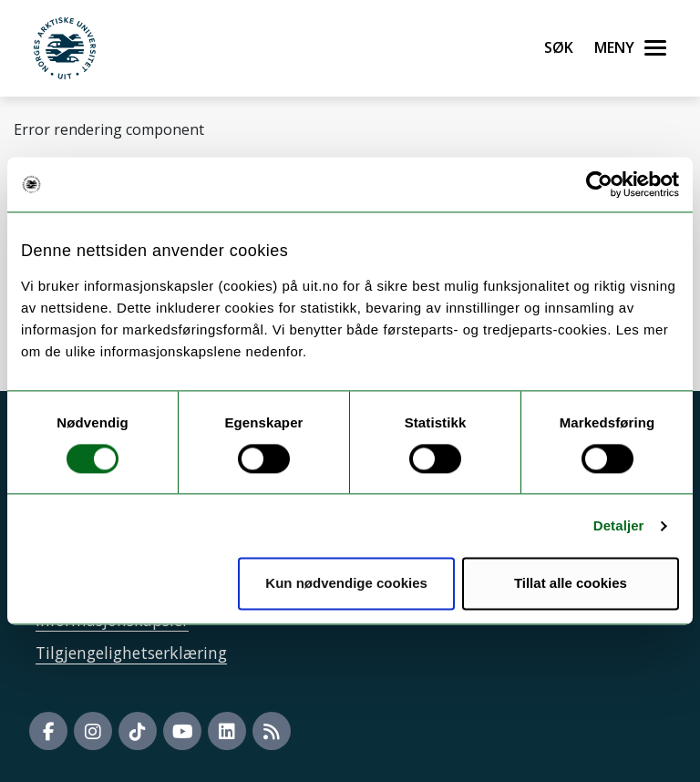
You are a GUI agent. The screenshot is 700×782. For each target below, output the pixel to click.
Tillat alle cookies (571, 584)
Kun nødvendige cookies (346, 584)
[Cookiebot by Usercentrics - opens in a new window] (599, 184)
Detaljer (619, 525)
